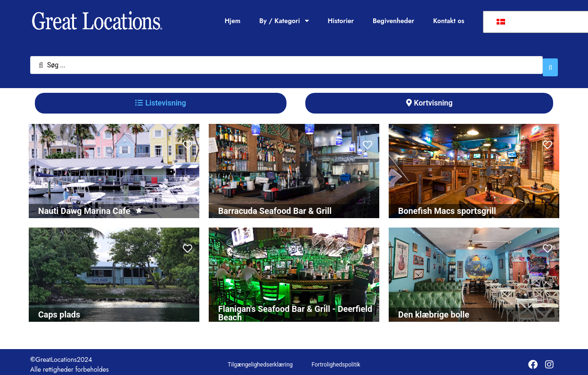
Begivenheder (393, 21)
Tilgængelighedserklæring (260, 360)
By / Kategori (284, 21)
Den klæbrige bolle (434, 310)
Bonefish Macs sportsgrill (447, 206)
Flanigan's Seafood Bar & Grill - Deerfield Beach (295, 308)
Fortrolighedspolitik (336, 360)
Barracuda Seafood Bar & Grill (275, 206)
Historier (341, 21)
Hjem (233, 21)
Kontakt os (449, 21)
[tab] (161, 98)
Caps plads (59, 310)
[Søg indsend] (550, 63)
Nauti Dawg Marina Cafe (84, 206)
